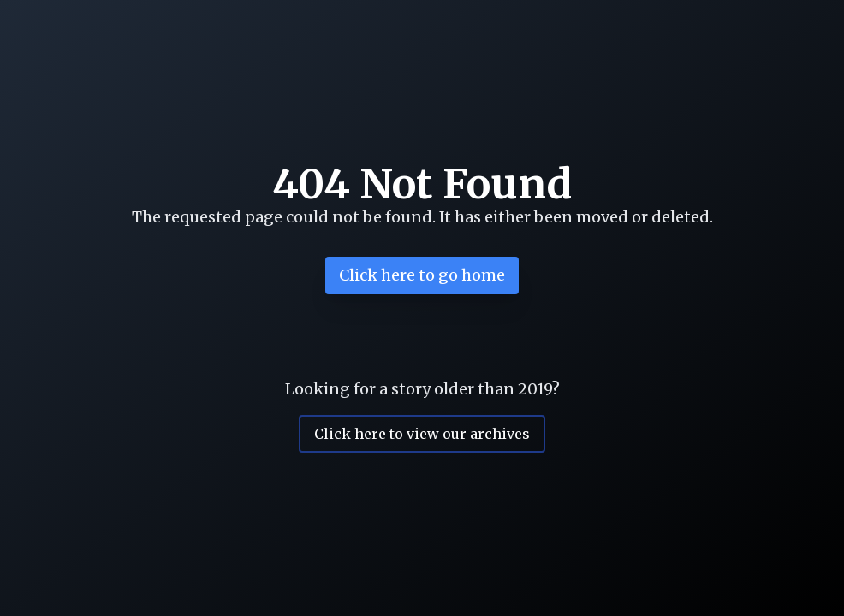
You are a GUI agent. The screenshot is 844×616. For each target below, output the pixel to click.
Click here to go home (422, 275)
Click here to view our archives (422, 434)
